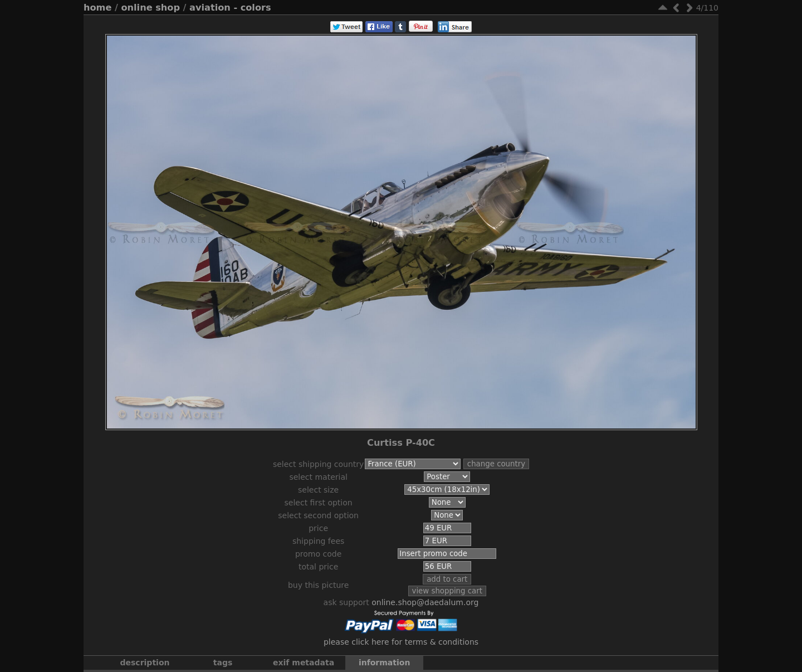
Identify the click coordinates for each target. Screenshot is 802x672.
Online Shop (151, 8)
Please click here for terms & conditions (401, 642)
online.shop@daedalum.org (425, 602)
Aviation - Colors (230, 8)
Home (97, 8)
